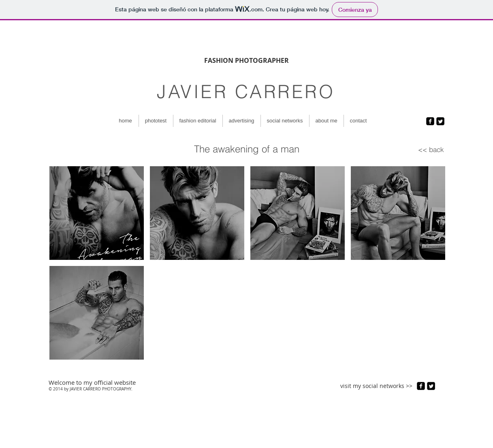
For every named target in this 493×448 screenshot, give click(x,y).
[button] (97, 213)
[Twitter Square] (440, 121)
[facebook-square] (430, 121)
